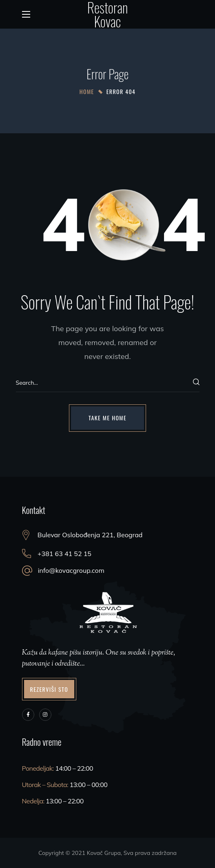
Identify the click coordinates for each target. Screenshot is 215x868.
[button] (107, 418)
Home (87, 91)
